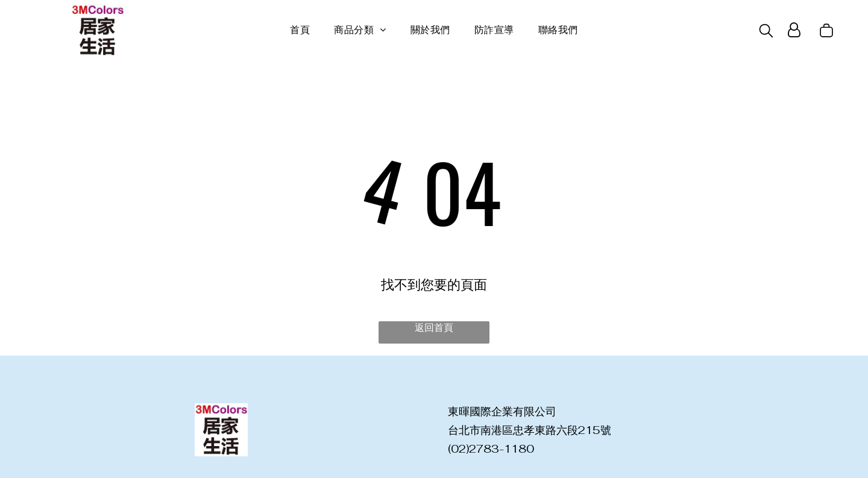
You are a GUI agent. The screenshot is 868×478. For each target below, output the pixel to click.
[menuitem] (300, 30)
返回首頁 (434, 328)
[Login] (794, 30)
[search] (766, 32)
